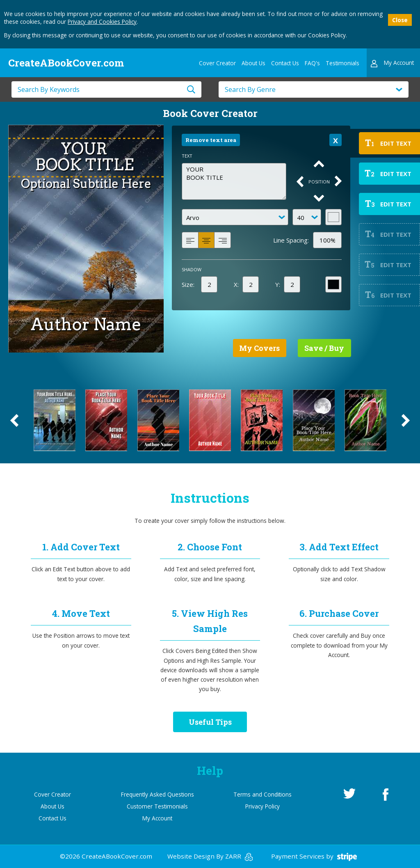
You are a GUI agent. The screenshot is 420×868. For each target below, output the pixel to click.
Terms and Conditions (262, 794)
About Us (253, 63)
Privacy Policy (262, 806)
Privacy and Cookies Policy (102, 22)
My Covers (259, 348)
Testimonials (342, 63)
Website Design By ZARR (210, 856)
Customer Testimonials (157, 806)
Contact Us (285, 63)
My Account (157, 818)
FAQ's (312, 63)
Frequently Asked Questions (157, 794)
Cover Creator (217, 63)
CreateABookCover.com (66, 63)
